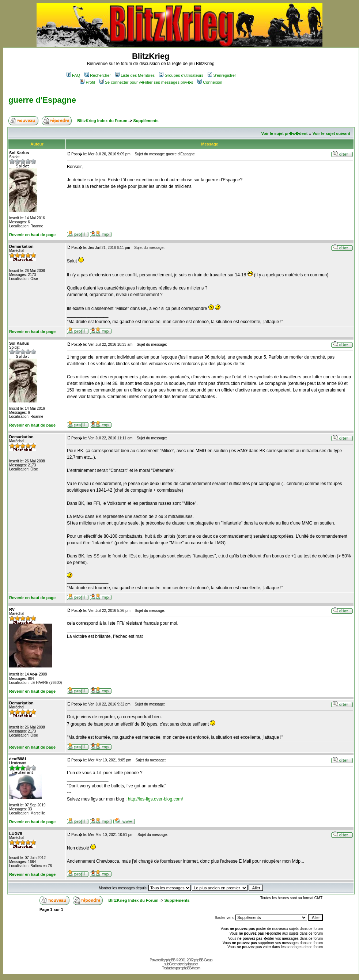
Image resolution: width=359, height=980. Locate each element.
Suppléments (146, 121)
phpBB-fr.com (191, 968)
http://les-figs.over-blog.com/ (156, 799)
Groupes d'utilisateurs (181, 75)
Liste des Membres (135, 75)
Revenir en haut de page (32, 235)
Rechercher (98, 75)
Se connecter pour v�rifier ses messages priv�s (146, 82)
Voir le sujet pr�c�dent (284, 133)
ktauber (193, 964)
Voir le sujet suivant (331, 133)
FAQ (73, 75)
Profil (87, 82)
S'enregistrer (222, 75)
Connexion (210, 82)
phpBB (171, 960)
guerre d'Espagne (42, 100)
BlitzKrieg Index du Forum (102, 121)
